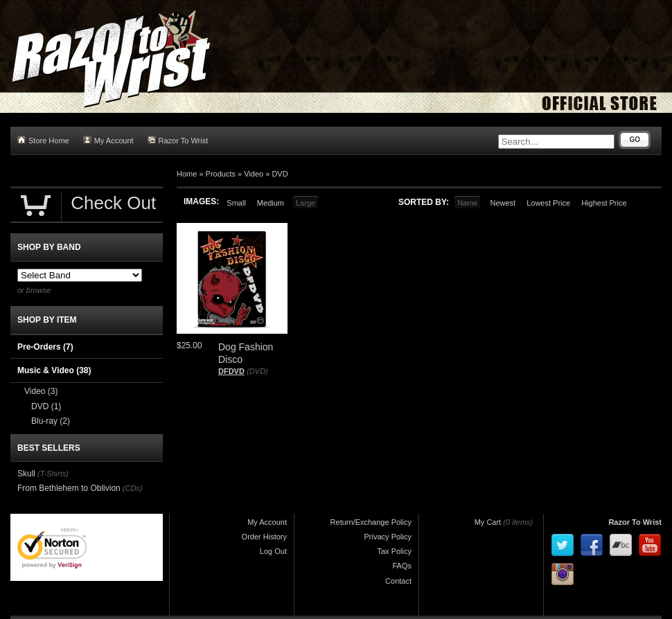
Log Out (273, 551)
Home (187, 174)
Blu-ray (51, 421)
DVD (280, 174)
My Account (108, 140)
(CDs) (133, 488)
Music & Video (54, 370)
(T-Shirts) (53, 474)
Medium (271, 203)
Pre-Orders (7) (45, 347)
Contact (398, 581)
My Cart (488, 522)
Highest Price (604, 203)
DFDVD (231, 371)
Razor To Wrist (178, 140)
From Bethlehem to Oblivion (69, 488)
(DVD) (257, 371)
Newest (503, 203)
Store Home (43, 140)
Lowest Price (548, 203)
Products (221, 174)
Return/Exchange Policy (371, 522)
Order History (264, 537)
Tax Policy (394, 551)
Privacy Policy (388, 537)
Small (236, 203)
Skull (26, 474)
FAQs (402, 566)
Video (254, 174)
